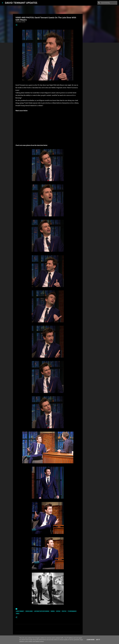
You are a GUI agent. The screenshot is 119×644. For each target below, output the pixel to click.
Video (18, 614)
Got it (98, 640)
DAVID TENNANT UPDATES (21, 3)
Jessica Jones (29, 611)
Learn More (91, 640)
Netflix (58, 611)
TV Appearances (72, 611)
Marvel (53, 611)
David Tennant (20, 611)
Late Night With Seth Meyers (42, 611)
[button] (16, 25)
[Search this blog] (109, 3)
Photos (64, 611)
